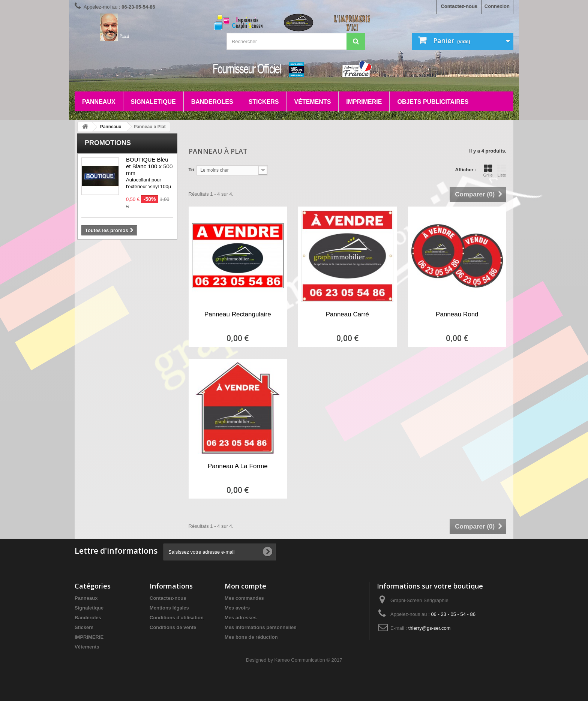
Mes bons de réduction (251, 637)
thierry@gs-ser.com (430, 628)
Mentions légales (169, 608)
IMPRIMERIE (364, 102)
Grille (488, 171)
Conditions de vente (173, 627)
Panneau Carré (347, 314)
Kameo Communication (300, 660)
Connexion (497, 6)
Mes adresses (241, 618)
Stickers (264, 102)
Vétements (313, 102)
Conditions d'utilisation (177, 618)
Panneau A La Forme (238, 466)
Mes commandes (244, 598)
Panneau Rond (457, 314)
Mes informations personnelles (260, 627)
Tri (192, 170)
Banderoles (212, 102)
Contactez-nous (459, 6)
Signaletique (153, 102)
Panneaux (99, 102)
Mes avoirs (237, 608)
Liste (502, 171)
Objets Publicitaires (433, 102)
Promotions (108, 143)
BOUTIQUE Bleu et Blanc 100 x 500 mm (149, 166)
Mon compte (245, 586)
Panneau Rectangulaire (238, 314)
